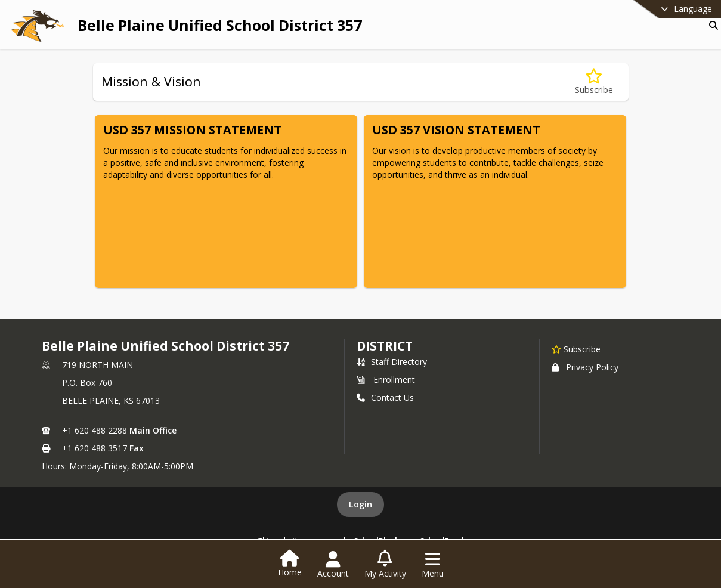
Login (360, 504)
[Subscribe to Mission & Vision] (594, 82)
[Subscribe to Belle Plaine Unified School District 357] (576, 349)
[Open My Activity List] (385, 565)
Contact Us (385, 397)
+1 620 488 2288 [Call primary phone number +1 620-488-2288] (95, 430)
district (385, 346)
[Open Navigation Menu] (433, 565)
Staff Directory (392, 362)
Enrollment (386, 380)
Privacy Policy (585, 367)
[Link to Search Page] (711, 25)
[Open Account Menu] (333, 565)
